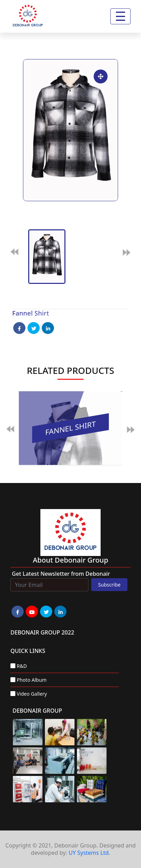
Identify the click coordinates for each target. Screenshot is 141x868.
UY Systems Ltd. (89, 853)
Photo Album (32, 680)
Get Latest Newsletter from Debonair (61, 574)
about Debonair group (70, 560)
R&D (22, 666)
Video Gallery (32, 694)
